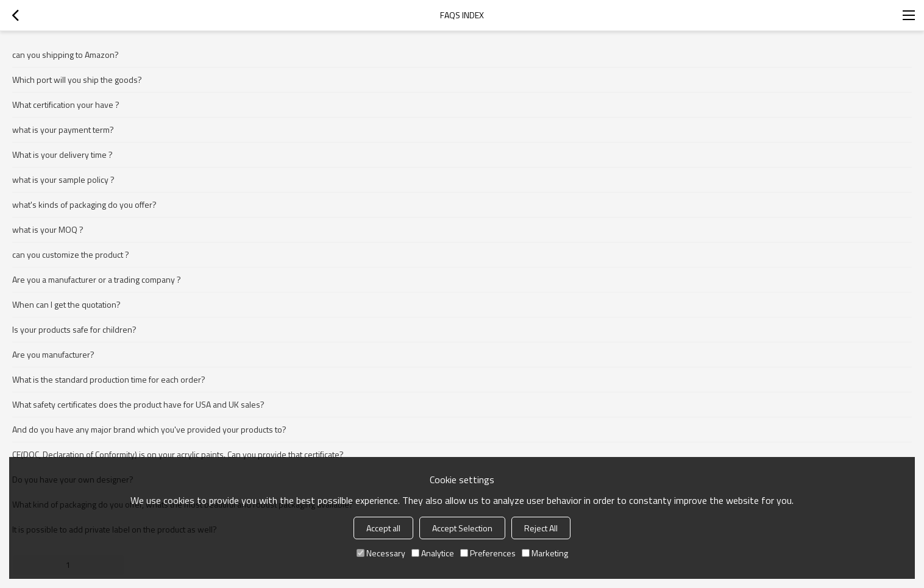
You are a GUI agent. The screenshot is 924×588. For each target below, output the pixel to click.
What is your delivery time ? (62, 154)
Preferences (488, 553)
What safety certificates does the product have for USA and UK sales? (138, 404)
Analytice (433, 553)
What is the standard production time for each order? (109, 379)
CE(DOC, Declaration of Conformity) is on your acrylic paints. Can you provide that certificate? (178, 454)
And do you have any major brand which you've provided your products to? (149, 429)
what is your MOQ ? (48, 229)
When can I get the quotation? (66, 304)
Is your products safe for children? (74, 329)
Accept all (383, 528)
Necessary (381, 553)
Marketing (545, 553)
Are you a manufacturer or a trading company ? (97, 279)
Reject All (541, 528)
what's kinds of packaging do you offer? (84, 204)
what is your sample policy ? (63, 179)
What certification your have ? (66, 104)
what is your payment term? (63, 129)
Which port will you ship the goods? (77, 80)
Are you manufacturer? (53, 354)
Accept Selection (462, 528)
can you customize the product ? (71, 254)
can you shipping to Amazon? (66, 55)
